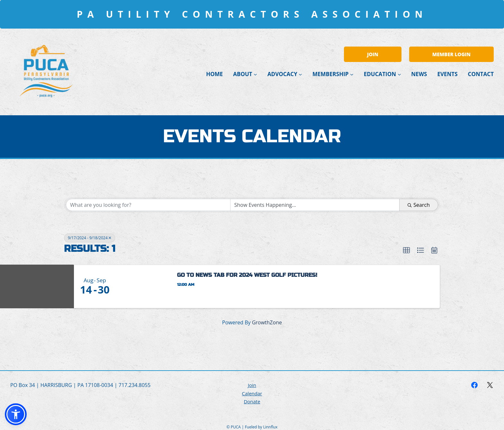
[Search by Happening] (315, 205)
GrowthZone (267, 322)
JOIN (373, 54)
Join (252, 385)
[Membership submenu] (352, 74)
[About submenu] (255, 74)
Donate (252, 401)
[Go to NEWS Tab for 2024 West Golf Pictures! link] (143, 286)
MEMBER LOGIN (451, 54)
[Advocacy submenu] (300, 74)
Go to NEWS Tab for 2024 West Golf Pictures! (247, 275)
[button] (406, 250)
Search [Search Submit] (419, 205)
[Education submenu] (399, 74)
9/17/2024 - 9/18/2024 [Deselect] (90, 238)
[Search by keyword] (148, 205)
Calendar (252, 393)
